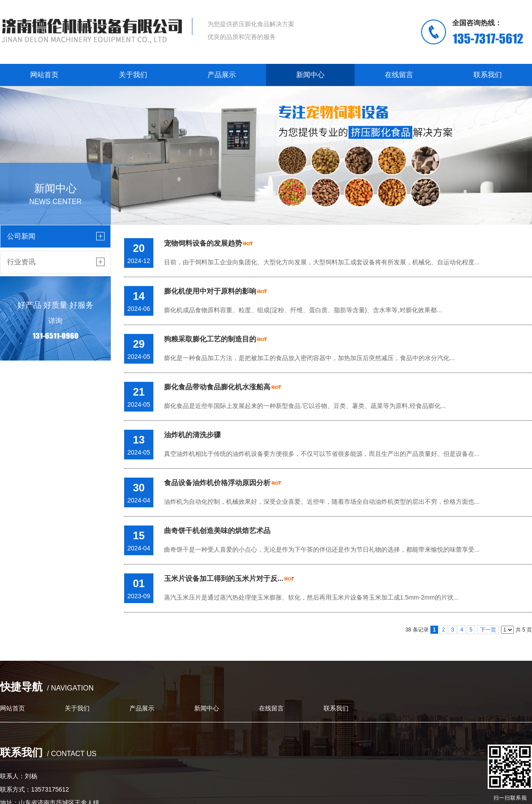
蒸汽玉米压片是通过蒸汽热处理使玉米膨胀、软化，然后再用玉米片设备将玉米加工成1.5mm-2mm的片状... (311, 597)
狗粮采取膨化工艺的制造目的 (210, 339)
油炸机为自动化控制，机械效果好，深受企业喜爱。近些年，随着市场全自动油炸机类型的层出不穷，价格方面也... (322, 502)
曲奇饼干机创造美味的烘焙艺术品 (217, 531)
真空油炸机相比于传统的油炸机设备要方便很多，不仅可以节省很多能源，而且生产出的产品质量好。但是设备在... (322, 454)
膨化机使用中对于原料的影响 (210, 291)
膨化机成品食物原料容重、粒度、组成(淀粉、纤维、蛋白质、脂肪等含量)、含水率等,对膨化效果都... (303, 310)
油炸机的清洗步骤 (192, 435)
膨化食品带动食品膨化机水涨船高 (217, 387)
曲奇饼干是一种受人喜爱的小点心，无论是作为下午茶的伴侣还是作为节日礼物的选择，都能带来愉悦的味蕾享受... (322, 549)
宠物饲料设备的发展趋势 (203, 243)
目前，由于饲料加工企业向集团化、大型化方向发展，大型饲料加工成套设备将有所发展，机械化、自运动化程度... (322, 262)
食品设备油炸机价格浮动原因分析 (217, 483)
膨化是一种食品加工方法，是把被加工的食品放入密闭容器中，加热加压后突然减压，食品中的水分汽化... (309, 358)
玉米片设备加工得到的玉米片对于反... (224, 578)
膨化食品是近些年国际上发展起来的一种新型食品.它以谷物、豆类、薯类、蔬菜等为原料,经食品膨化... (305, 406)
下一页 (488, 630)
